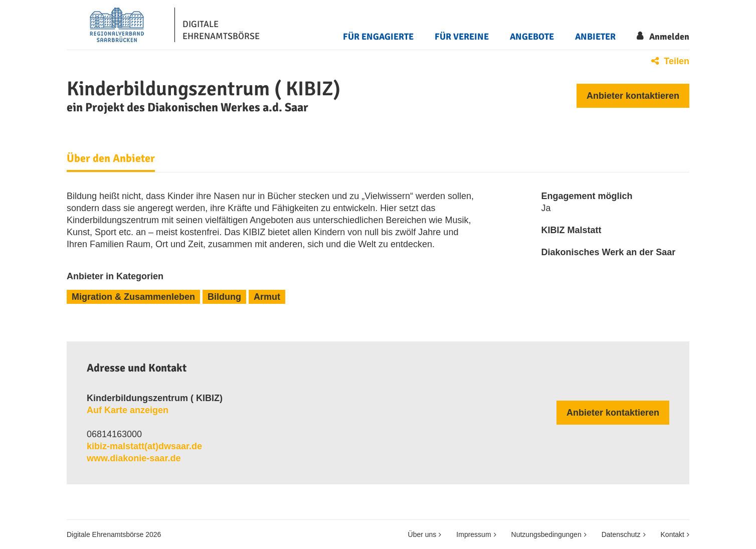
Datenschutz (621, 534)
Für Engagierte (378, 37)
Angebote (532, 37)
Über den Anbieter (111, 158)
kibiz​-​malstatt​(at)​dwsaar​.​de (144, 446)
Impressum (474, 534)
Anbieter (595, 37)
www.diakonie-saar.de (134, 458)
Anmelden (669, 37)
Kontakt (673, 534)
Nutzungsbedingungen (546, 534)
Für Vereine (462, 37)
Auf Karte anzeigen (128, 410)
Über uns (422, 534)
